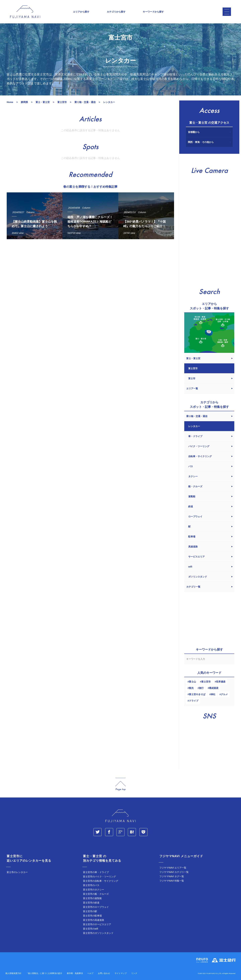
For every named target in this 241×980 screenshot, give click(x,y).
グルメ (224, 694)
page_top (120, 784)
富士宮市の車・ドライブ (96, 872)
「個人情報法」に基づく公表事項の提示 (44, 973)
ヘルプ (90, 973)
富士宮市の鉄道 (91, 903)
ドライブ (194, 701)
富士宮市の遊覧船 (92, 898)
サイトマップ (121, 973)
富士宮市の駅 (90, 911)
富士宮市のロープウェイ (96, 907)
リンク (134, 973)
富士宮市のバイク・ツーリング (99, 877)
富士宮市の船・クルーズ (96, 894)
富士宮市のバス (91, 885)
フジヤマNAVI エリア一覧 (173, 868)
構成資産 (214, 688)
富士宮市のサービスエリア (97, 924)
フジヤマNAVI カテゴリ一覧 (174, 872)
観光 (191, 688)
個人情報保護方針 (13, 973)
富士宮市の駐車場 (92, 916)
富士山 (192, 682)
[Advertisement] (90, 273)
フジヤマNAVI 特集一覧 (172, 881)
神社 (213, 694)
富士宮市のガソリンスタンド (98, 933)
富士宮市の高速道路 (94, 920)
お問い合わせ (104, 973)
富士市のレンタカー (17, 872)
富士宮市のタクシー (94, 890)
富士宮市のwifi (91, 929)
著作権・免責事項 (75, 973)
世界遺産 (221, 682)
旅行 (201, 688)
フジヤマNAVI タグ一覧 (172, 876)
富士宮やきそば (197, 694)
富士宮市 (206, 682)
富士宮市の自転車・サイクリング (101, 881)
